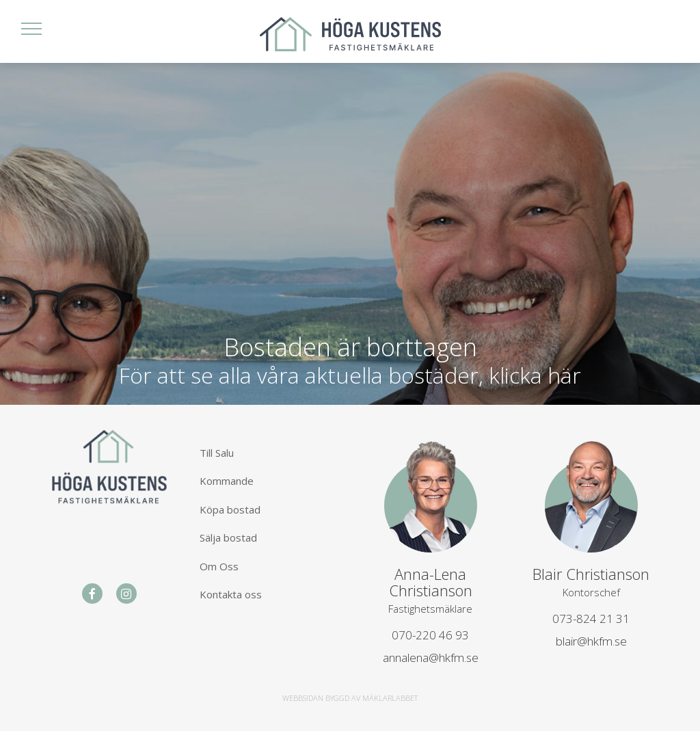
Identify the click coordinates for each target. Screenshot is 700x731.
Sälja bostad (228, 537)
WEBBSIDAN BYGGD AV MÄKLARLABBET (350, 698)
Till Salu (217, 453)
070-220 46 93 (430, 635)
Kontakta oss (231, 594)
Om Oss (219, 566)
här (564, 375)
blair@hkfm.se (591, 641)
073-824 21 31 (591, 619)
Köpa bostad (230, 509)
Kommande (227, 481)
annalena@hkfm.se (431, 657)
